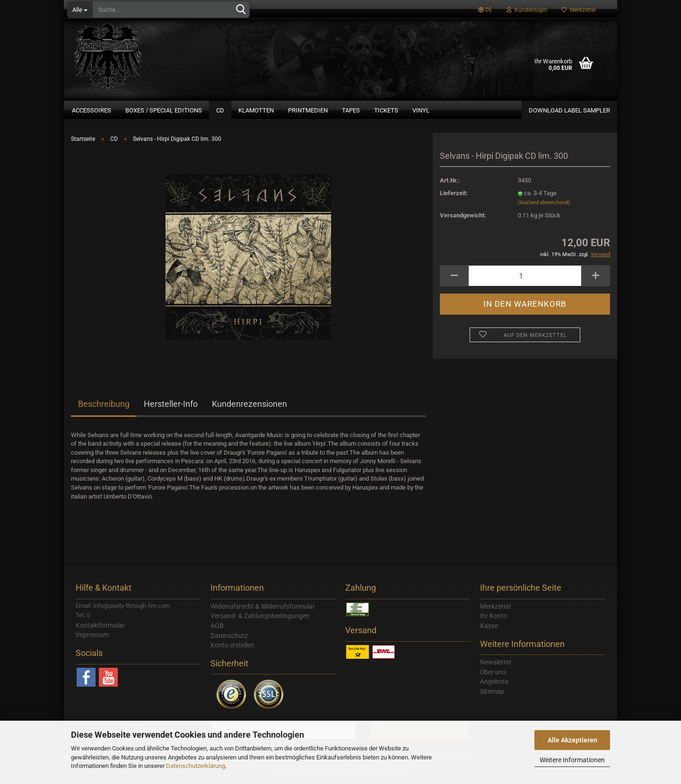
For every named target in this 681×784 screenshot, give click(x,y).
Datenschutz (229, 636)
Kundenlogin (527, 10)
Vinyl (421, 110)
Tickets (386, 110)
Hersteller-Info (171, 404)
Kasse (489, 626)
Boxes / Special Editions (164, 110)
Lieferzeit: (454, 193)
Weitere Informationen (572, 760)
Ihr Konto (494, 616)
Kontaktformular (100, 625)
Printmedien (308, 110)
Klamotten (256, 110)
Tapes (351, 110)
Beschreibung (104, 404)
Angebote (494, 681)
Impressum (92, 635)
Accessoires (92, 110)
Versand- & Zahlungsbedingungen (260, 616)
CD (220, 110)
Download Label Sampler (569, 110)
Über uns (493, 672)
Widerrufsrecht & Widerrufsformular (263, 606)
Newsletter (496, 662)
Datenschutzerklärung (196, 766)
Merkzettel (579, 10)
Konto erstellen (232, 645)
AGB (217, 626)
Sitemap (492, 691)
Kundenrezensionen (249, 404)
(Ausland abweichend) (544, 202)
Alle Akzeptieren (572, 740)
